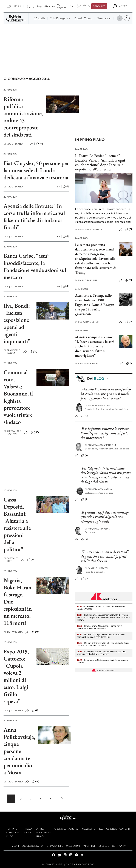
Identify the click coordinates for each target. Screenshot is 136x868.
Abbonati (99, 6)
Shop (73, 6)
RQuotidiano (13, 144)
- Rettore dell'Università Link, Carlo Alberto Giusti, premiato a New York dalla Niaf (103, 644)
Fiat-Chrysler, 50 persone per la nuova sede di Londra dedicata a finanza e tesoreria (36, 170)
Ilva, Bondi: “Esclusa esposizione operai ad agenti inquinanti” (17, 323)
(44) (36, 782)
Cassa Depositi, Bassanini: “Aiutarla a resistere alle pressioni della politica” (17, 524)
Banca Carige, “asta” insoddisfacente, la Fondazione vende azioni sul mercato (35, 266)
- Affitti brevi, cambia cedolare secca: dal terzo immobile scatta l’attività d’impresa (102, 653)
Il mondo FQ (84, 6)
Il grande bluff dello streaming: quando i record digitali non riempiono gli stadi (105, 517)
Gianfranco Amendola (100, 445)
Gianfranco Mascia (98, 489)
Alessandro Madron (12, 432)
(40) (36, 632)
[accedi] (121, 6)
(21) (31, 560)
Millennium (49, 6)
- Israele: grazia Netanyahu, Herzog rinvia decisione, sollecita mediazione (99, 627)
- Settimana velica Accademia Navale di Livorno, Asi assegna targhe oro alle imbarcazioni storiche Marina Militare (104, 618)
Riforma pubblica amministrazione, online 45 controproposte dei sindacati (23, 117)
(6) (129, 363)
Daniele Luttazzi (96, 568)
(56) (33, 352)
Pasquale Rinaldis (97, 529)
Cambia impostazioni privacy (43, 832)
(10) (85, 455)
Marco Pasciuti (86, 280)
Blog (39, 6)
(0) (66, 187)
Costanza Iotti (11, 560)
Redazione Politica (89, 230)
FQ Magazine (61, 6)
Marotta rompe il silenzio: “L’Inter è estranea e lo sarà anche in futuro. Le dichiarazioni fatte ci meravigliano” (95, 346)
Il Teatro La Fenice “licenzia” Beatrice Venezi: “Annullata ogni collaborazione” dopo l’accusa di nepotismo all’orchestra (100, 162)
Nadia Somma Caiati (98, 406)
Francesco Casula (12, 352)
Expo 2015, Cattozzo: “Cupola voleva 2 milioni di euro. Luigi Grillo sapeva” (16, 676)
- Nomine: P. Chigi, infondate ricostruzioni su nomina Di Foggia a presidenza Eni (101, 636)
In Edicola (30, 6)
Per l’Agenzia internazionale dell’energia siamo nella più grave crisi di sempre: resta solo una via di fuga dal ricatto (106, 475)
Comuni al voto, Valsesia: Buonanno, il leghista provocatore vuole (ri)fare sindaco (18, 397)
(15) (39, 144)
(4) (35, 710)
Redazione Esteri (87, 322)
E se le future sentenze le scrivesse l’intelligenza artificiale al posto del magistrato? (105, 433)
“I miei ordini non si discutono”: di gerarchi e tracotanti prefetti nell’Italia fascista (105, 556)
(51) (129, 230)
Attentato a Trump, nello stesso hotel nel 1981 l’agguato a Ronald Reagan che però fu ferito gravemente (95, 305)
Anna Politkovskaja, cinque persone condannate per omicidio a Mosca (19, 751)
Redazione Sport (87, 363)
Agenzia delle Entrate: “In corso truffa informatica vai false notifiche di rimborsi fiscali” (34, 217)
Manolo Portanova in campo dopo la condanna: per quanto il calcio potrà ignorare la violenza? (107, 394)
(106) (35, 432)
